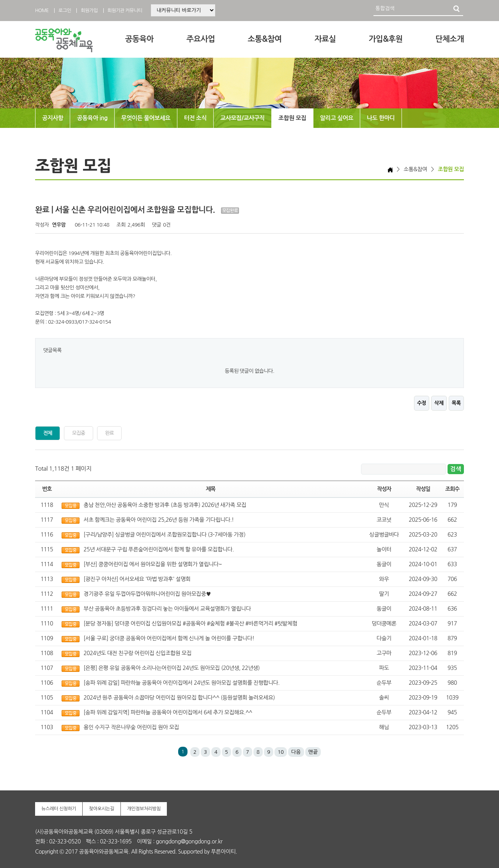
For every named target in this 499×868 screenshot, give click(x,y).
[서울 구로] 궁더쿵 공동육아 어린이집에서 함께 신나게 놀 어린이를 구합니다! (169, 638)
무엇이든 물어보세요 (146, 118)
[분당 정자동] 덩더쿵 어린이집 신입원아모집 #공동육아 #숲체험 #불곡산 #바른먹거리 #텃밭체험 (190, 624)
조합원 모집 (292, 118)
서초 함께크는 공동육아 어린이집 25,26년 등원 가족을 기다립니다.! (158, 520)
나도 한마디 (381, 118)
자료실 (325, 39)
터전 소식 (195, 118)
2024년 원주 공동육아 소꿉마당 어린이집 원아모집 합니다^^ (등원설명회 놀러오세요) (179, 698)
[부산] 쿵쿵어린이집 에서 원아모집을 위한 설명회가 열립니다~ (153, 564)
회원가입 (89, 11)
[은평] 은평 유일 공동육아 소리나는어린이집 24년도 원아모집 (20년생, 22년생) (172, 668)
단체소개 (450, 39)
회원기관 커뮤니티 (125, 11)
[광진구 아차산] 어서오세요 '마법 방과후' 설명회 (137, 579)
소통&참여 (265, 39)
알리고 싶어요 (337, 118)
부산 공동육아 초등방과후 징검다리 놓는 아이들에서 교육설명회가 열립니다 (167, 609)
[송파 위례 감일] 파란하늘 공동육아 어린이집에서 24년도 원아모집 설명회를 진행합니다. (181, 683)
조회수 (452, 489)
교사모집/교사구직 (242, 118)
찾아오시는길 (102, 809)
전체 (48, 433)
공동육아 (139, 39)
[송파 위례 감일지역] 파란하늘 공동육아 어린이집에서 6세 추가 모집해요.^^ (168, 712)
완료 (110, 433)
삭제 (439, 403)
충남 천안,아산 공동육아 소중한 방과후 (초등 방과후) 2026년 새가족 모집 (165, 505)
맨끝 (313, 752)
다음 (296, 752)
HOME (42, 11)
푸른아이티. (224, 852)
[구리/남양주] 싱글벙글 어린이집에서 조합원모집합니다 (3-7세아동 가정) (164, 535)
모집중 (79, 433)
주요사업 (201, 39)
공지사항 (53, 118)
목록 (456, 403)
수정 (422, 403)
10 (281, 752)
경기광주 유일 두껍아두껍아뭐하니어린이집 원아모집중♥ (147, 594)
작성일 (423, 489)
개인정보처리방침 (144, 809)
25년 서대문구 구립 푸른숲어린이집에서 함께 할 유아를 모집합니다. (158, 549)
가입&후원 (386, 39)
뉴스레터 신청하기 (59, 809)
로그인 (65, 11)
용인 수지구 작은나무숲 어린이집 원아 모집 (131, 727)
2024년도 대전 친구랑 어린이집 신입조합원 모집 (137, 653)
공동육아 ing (92, 118)
